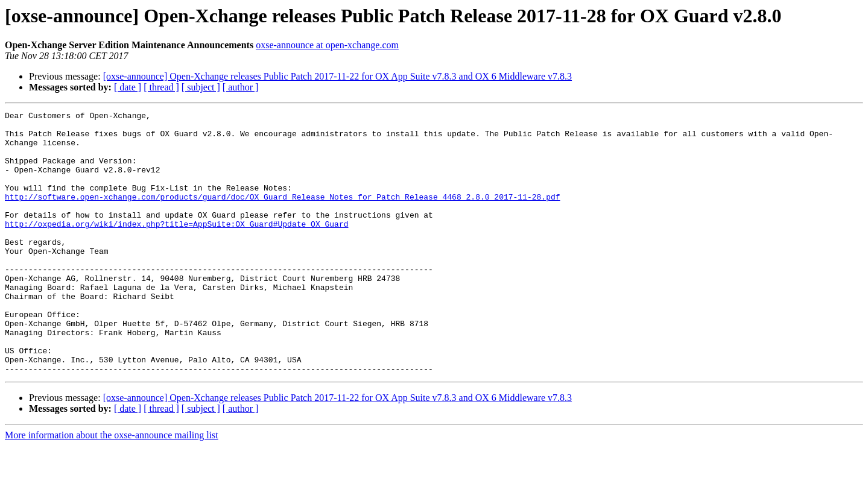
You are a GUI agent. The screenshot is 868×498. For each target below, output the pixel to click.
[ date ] (128, 87)
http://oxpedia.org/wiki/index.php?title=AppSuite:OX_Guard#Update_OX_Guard (176, 247)
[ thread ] (161, 87)
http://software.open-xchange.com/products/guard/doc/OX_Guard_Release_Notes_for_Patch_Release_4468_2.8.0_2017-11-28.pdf (282, 215)
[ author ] (241, 87)
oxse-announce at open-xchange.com (327, 45)
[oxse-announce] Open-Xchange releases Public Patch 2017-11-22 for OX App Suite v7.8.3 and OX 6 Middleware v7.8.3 (337, 76)
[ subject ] (201, 87)
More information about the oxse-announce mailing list (112, 487)
